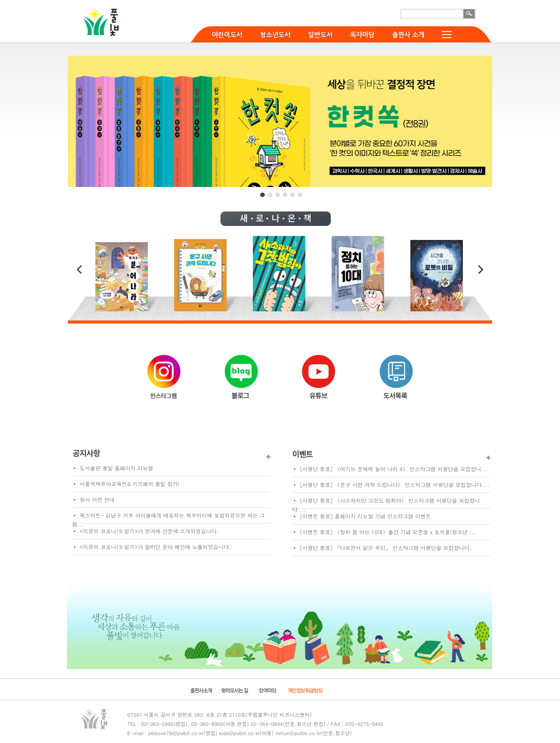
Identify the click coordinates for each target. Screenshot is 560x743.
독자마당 (362, 35)
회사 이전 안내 (97, 499)
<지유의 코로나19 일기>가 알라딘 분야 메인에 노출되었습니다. (155, 547)
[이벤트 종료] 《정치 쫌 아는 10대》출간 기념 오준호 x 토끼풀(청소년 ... (388, 532)
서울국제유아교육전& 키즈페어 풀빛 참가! (130, 484)
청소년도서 (275, 35)
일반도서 (320, 35)
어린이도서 (227, 35)
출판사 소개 (408, 35)
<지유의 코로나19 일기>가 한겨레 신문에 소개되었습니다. (149, 531)
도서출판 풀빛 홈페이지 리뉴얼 (116, 468)
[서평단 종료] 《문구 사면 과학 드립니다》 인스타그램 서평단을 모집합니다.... (395, 484)
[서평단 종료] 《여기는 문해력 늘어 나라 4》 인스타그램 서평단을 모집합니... (394, 469)
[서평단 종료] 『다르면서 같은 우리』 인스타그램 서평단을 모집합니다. (386, 548)
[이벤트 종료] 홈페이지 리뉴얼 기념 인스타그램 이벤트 (365, 516)
